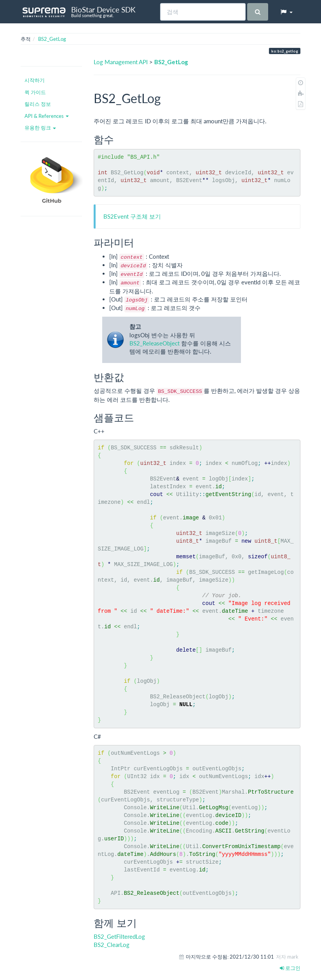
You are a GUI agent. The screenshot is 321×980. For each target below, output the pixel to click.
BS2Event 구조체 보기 (132, 216)
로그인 (290, 968)
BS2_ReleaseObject (154, 343)
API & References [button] (47, 116)
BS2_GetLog (52, 39)
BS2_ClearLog (112, 945)
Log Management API (121, 62)
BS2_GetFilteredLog (119, 936)
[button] (286, 12)
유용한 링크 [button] (40, 128)
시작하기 (35, 80)
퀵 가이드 (35, 92)
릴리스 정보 (38, 104)
